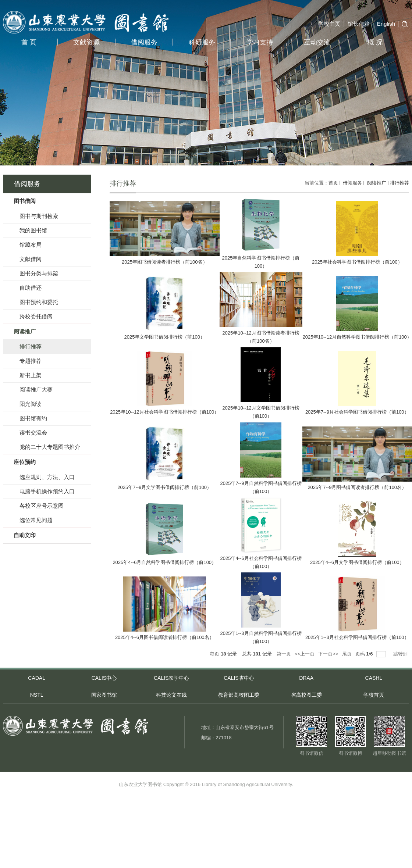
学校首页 (374, 695)
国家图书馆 (104, 695)
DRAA (306, 678)
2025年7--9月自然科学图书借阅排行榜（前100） (261, 487)
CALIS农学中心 (171, 678)
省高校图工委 (306, 695)
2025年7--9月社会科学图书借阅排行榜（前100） (357, 412)
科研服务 (202, 42)
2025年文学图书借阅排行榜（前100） (164, 337)
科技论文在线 (171, 695)
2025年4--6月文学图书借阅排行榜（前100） (357, 562)
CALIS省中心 (239, 678)
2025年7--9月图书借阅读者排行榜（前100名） (357, 487)
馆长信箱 (359, 24)
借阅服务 (144, 42)
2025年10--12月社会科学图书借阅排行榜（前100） (164, 412)
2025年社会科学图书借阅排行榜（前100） (357, 262)
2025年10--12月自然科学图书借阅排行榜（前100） (357, 337)
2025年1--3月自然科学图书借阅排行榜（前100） (261, 637)
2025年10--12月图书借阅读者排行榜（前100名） (261, 337)
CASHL (374, 678)
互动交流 (317, 42)
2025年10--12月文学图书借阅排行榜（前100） (261, 412)
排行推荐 (399, 183)
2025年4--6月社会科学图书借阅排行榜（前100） (261, 562)
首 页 (29, 42)
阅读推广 (376, 183)
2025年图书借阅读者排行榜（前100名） (165, 262)
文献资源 (86, 42)
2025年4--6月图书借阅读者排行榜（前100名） (165, 637)
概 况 (375, 42)
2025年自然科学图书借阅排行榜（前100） (261, 262)
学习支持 (260, 42)
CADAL (37, 678)
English (386, 24)
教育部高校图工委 (239, 695)
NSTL (37, 695)
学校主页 (329, 24)
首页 (333, 183)
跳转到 (401, 654)
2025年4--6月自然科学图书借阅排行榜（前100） (164, 562)
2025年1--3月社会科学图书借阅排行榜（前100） (357, 637)
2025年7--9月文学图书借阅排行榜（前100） (164, 487)
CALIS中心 (104, 678)
